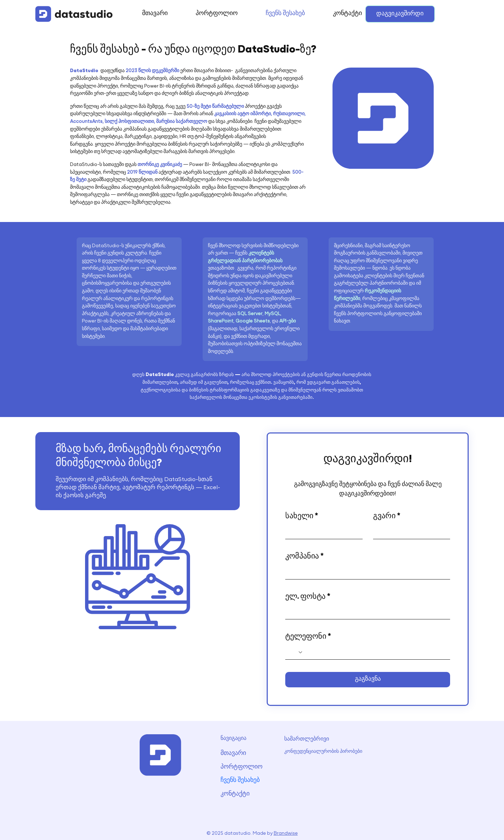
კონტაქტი (235, 794)
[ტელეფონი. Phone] (375, 652)
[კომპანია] (366, 572)
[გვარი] (410, 532)
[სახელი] (322, 532)
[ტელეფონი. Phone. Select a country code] (296, 652)
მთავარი (233, 754)
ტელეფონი (308, 637)
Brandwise (286, 834)
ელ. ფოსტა (308, 597)
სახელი (302, 517)
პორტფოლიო (241, 767)
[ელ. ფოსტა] (366, 612)
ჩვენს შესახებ (240, 780)
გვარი (387, 517)
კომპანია (304, 557)
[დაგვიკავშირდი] (400, 14)
